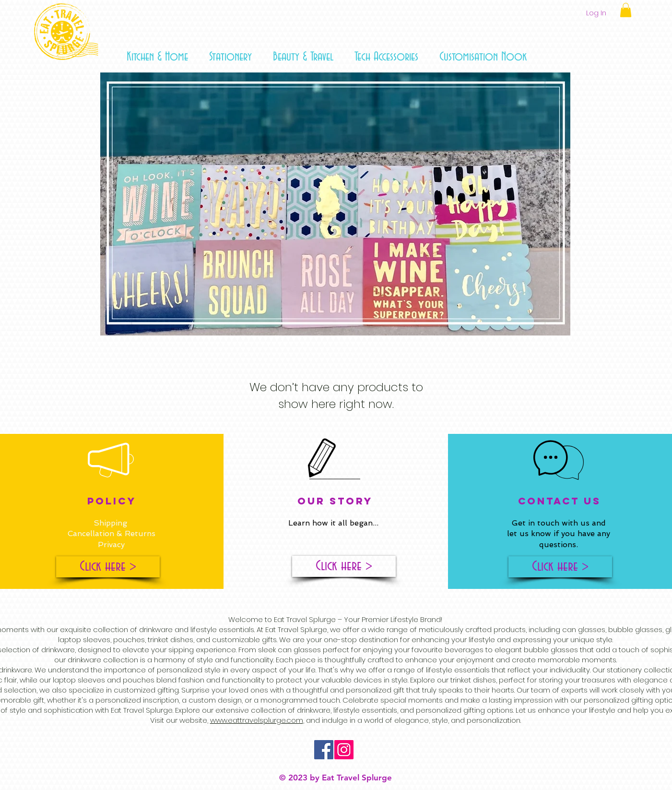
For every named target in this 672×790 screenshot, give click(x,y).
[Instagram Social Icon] (344, 750)
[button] (157, 57)
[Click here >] (108, 567)
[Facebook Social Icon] (324, 750)
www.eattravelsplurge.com (257, 720)
